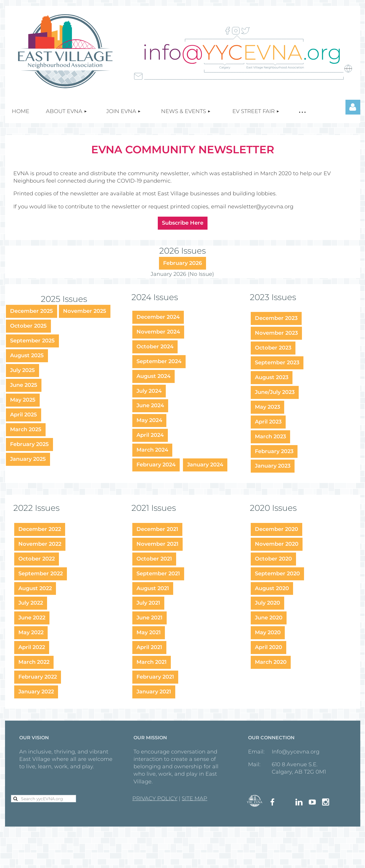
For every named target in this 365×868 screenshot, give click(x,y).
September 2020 (277, 574)
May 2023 (267, 407)
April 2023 (268, 422)
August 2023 (272, 377)
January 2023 (273, 466)
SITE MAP (194, 798)
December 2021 (157, 529)
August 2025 (27, 355)
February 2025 (29, 444)
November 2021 (157, 544)
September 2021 (158, 574)
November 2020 (277, 544)
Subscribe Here (183, 223)
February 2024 (156, 465)
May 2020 (268, 632)
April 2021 (149, 647)
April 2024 (150, 435)
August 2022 (35, 588)
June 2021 (149, 618)
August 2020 (272, 588)
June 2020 (269, 618)
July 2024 (149, 391)
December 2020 (276, 529)
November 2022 (40, 544)
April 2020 (268, 647)
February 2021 (155, 677)
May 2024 (149, 420)
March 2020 (271, 662)
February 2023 (274, 451)
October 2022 (37, 559)
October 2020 (273, 559)
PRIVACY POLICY (155, 798)
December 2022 (40, 529)
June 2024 (150, 405)
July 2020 (267, 603)
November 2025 (85, 311)
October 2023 (273, 348)
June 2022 (32, 618)
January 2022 (36, 692)
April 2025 (24, 415)
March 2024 (152, 450)
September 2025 (32, 341)
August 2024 (153, 376)
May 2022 (31, 632)
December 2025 (32, 311)
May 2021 (149, 632)
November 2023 (276, 333)
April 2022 (32, 647)
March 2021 (152, 662)
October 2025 (28, 326)
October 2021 (154, 559)
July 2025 (22, 370)
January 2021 (154, 692)
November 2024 (158, 332)
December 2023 (276, 318)
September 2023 (277, 363)
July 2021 (148, 603)
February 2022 (38, 677)
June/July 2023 (275, 392)
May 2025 (23, 400)
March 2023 (270, 437)
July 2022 (31, 603)
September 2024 (159, 361)
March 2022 (34, 662)
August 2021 (153, 588)
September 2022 (41, 574)
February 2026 (182, 263)
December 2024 (158, 317)
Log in (353, 107)
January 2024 (205, 465)
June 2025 (24, 385)
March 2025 (26, 429)
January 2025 (28, 459)
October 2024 (155, 347)
